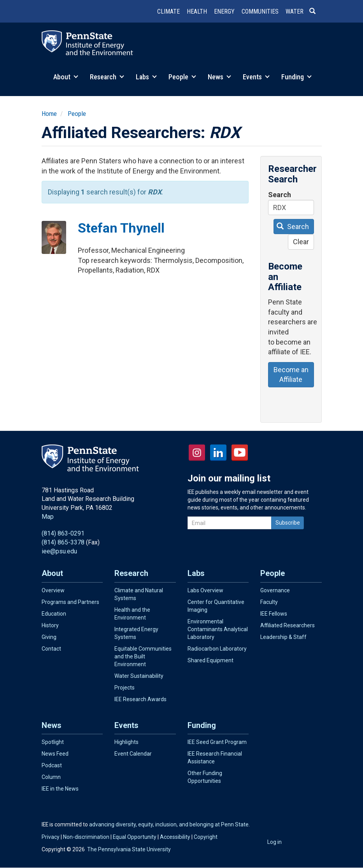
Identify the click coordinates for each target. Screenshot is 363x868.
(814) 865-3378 (63, 542)
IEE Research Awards (140, 699)
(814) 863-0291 (63, 533)
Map (48, 517)
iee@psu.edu (59, 551)
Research (107, 77)
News (219, 77)
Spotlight (53, 742)
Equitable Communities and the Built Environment (143, 656)
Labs (146, 77)
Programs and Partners (70, 602)
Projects (125, 688)
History (50, 625)
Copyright (206, 837)
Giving (49, 637)
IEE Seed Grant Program (217, 742)
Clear (301, 242)
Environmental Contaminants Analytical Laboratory (218, 629)
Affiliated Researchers (288, 625)
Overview (53, 590)
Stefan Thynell (121, 228)
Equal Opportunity (135, 837)
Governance (275, 590)
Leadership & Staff (283, 637)
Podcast (52, 765)
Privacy (51, 837)
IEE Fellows (274, 614)
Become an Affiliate (291, 375)
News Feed (55, 754)
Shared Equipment (210, 660)
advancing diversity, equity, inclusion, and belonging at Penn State (169, 824)
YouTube (240, 453)
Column (51, 777)
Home (49, 114)
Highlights (126, 742)
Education (54, 614)
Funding (296, 77)
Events (256, 77)
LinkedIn (218, 453)
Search (280, 195)
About (66, 77)
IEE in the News (60, 789)
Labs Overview (205, 590)
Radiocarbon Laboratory (217, 649)
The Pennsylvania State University (129, 849)
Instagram (197, 453)
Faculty (269, 602)
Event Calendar (133, 754)
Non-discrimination (86, 837)
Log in (274, 842)
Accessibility (175, 837)
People (182, 77)
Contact (51, 649)
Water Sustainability (139, 676)
